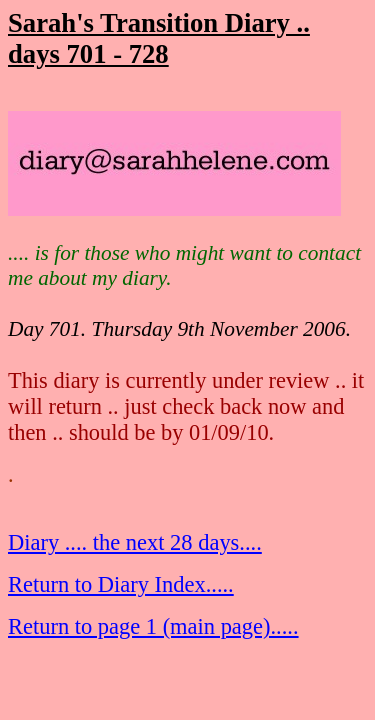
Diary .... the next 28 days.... (135, 542)
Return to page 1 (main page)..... (153, 626)
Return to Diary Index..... (121, 584)
